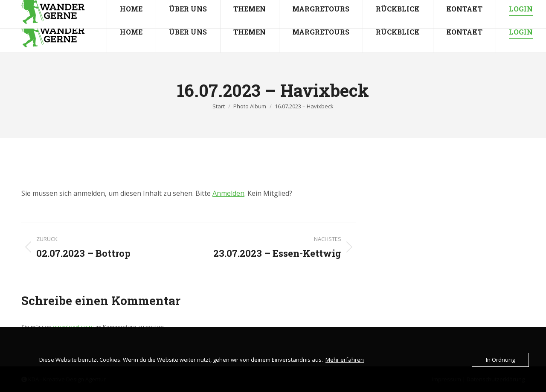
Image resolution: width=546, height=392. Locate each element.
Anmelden (228, 193)
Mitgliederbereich (507, 6)
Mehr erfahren (345, 360)
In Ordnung (500, 360)
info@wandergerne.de (94, 6)
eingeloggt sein (73, 327)
